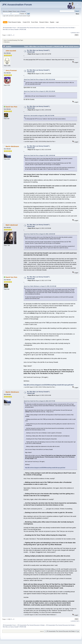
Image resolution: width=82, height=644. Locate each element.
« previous (73, 33)
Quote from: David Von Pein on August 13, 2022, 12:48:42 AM (39, 155)
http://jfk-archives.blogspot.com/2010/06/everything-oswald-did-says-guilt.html (49, 385)
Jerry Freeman (11, 70)
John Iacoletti (11, 51)
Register (23, 11)
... (13, 35)
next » (78, 33)
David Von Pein (11, 107)
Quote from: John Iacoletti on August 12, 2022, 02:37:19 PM (39, 116)
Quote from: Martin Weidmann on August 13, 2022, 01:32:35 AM (40, 286)
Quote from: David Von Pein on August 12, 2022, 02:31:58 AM (39, 91)
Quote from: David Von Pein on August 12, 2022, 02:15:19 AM (39, 79)
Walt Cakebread (12, 225)
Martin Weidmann (12, 146)
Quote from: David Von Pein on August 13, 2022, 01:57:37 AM (39, 401)
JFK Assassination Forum (17, 5)
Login (18, 11)
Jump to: (42, 631)
